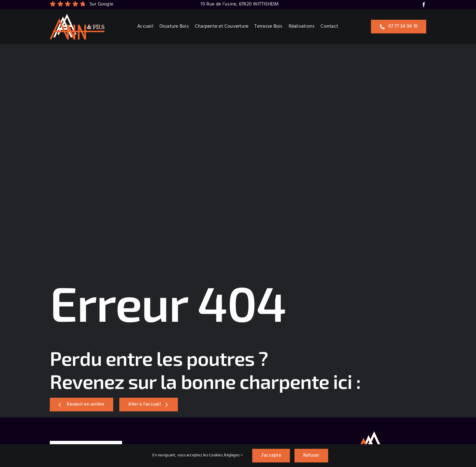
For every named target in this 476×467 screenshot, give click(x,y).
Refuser (311, 455)
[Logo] (77, 16)
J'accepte (271, 455)
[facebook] (424, 5)
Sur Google (101, 4)
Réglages (233, 455)
